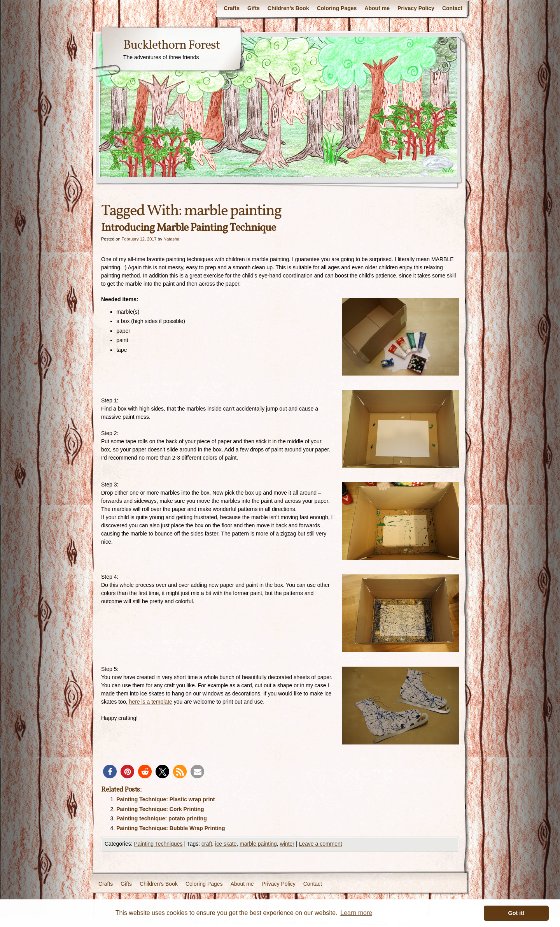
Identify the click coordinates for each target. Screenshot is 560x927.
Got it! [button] (516, 913)
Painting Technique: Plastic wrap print (165, 799)
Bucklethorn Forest (171, 46)
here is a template (151, 702)
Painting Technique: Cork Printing (160, 809)
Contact (452, 8)
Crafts (231, 8)
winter (287, 844)
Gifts (254, 8)
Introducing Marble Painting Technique (188, 228)
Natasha (171, 239)
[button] (110, 772)
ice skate (226, 844)
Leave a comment (320, 844)
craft (207, 844)
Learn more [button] (356, 913)
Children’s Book (288, 8)
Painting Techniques (158, 844)
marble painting (258, 844)
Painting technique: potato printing (162, 818)
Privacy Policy (416, 8)
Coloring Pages (337, 8)
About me (377, 8)
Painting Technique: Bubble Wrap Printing (171, 828)
